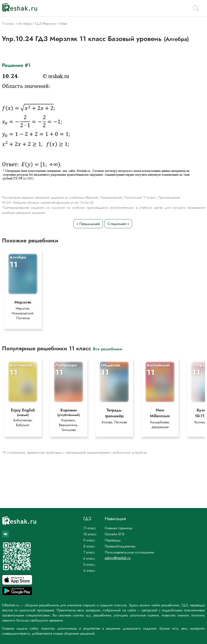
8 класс (89, 546)
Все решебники (108, 349)
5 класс (89, 564)
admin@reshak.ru (118, 558)
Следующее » (118, 224)
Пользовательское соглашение (129, 552)
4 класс (89, 570)
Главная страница (119, 528)
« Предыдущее (88, 224)
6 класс (89, 558)
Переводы (113, 540)
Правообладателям (120, 546)
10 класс (90, 534)
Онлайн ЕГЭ (115, 534)
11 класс (90, 528)
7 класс (89, 552)
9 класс (89, 540)
